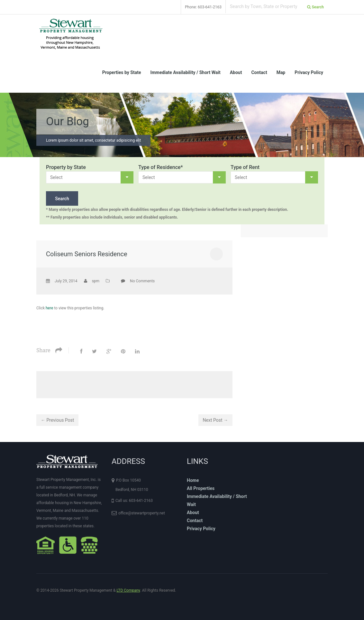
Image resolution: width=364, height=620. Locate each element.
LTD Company (128, 590)
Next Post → (215, 420)
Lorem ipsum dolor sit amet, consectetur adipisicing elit (93, 140)
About (236, 72)
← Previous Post (57, 420)
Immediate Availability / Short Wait (186, 72)
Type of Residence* (161, 167)
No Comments (142, 281)
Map (281, 72)
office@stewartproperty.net (142, 513)
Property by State (66, 167)
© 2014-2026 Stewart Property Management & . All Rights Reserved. (106, 590)
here (49, 308)
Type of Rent (245, 167)
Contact (259, 72)
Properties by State (122, 72)
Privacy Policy (309, 72)
